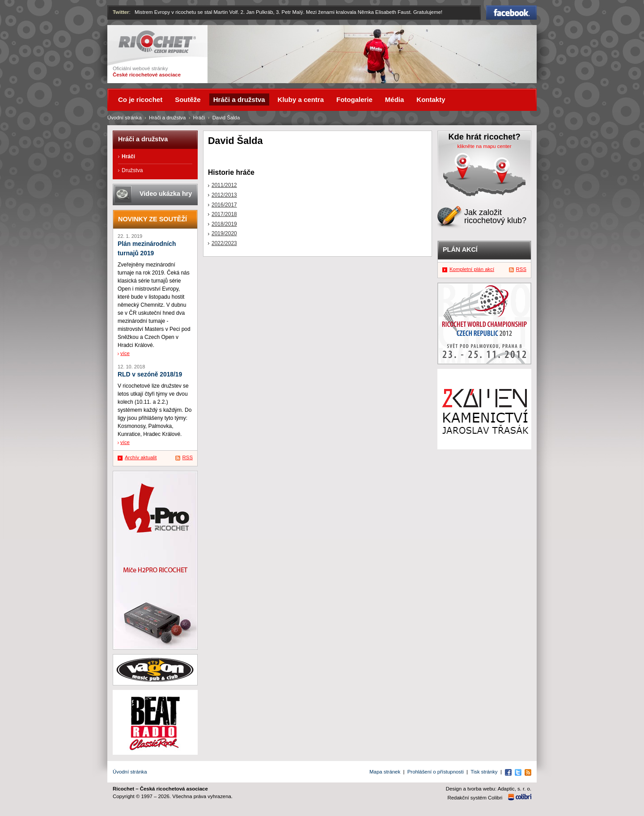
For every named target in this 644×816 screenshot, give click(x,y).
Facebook (511, 13)
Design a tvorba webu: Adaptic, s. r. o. (489, 789)
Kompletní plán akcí (472, 269)
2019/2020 (224, 233)
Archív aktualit (141, 457)
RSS (188, 457)
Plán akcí (460, 249)
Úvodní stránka (125, 118)
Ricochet (157, 42)
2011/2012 (224, 185)
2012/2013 (224, 195)
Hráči (199, 118)
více (125, 353)
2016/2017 (224, 205)
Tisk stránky (484, 772)
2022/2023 (224, 243)
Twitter (121, 12)
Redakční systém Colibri (475, 798)
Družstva (132, 170)
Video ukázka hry (166, 194)
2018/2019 (224, 224)
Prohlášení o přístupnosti (436, 772)
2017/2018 (224, 214)
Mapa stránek (385, 772)
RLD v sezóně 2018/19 (150, 374)
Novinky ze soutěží (153, 219)
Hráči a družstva (167, 118)
